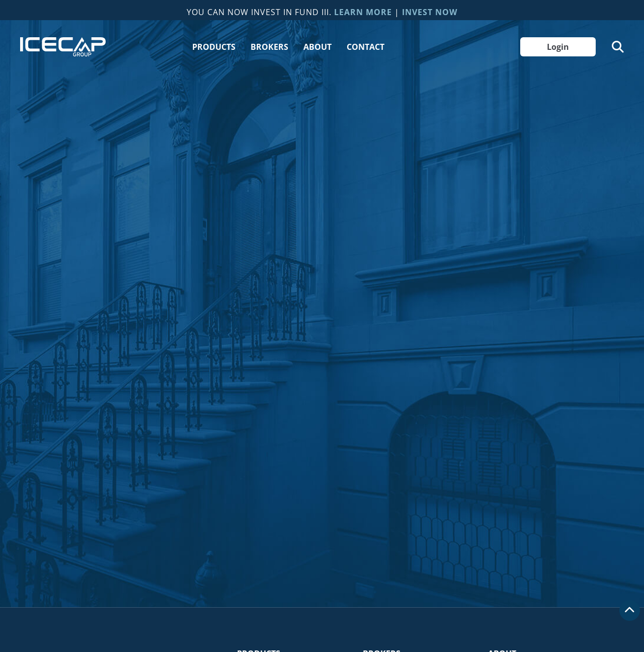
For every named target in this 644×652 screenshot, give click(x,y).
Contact (366, 47)
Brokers (269, 47)
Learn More (363, 12)
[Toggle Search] (618, 47)
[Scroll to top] (630, 611)
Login (558, 47)
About (317, 47)
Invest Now (430, 12)
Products (214, 47)
